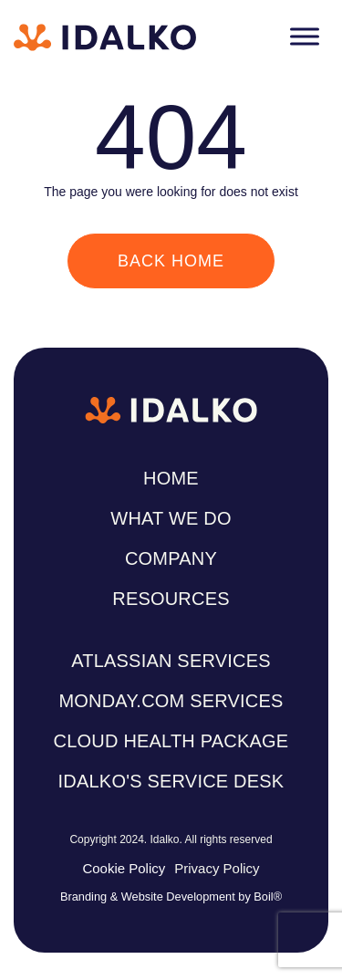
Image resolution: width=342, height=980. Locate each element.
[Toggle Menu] (305, 36)
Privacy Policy (217, 868)
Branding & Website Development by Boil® (171, 897)
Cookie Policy (124, 868)
